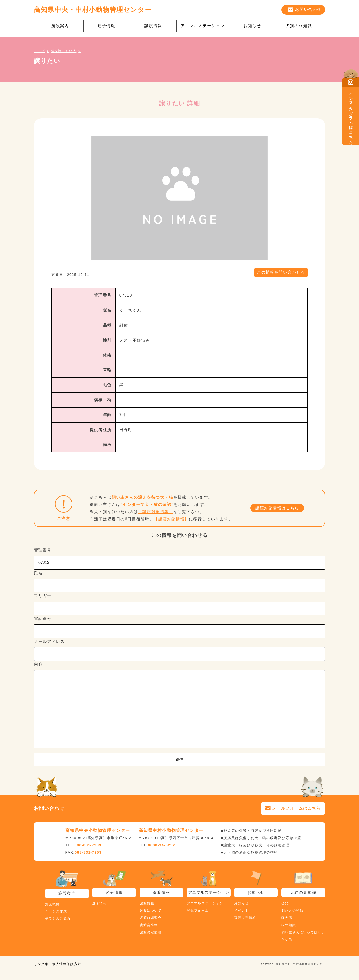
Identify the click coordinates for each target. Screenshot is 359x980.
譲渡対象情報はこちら (277, 508)
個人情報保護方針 (67, 964)
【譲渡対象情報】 (156, 512)
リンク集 (41, 964)
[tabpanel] (179, 198)
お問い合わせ (308, 10)
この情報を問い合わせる (281, 272)
